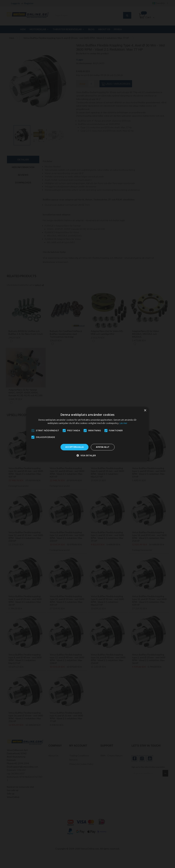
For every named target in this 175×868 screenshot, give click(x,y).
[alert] (87, 434)
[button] (87, 455)
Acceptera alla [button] (74, 447)
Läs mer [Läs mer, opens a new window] (124, 423)
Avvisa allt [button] (103, 447)
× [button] (145, 410)
